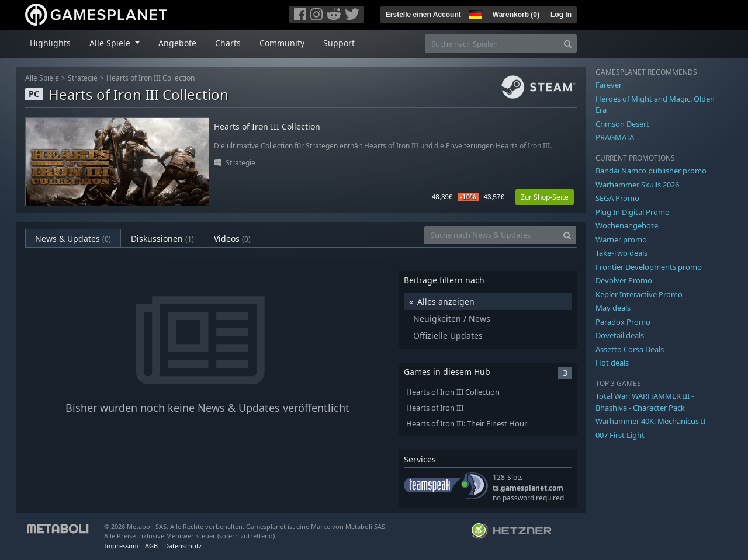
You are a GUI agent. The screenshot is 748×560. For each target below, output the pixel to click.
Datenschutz (183, 546)
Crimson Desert (622, 124)
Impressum (121, 546)
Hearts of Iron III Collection (150, 78)
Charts (228, 43)
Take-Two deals (621, 253)
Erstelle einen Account (423, 15)
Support (339, 43)
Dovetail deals (620, 335)
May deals (613, 308)
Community (282, 43)
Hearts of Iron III (435, 408)
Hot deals (612, 363)
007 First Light (620, 435)
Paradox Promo (623, 322)
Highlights (50, 43)
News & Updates (73, 239)
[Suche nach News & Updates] (491, 235)
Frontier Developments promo (649, 267)
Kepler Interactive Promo (639, 294)
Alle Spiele (42, 78)
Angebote (177, 43)
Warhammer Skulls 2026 (637, 185)
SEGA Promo (617, 198)
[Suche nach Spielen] (492, 44)
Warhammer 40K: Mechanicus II (650, 421)
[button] (474, 13)
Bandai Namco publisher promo (651, 171)
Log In (561, 15)
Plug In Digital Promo (633, 212)
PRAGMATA (615, 137)
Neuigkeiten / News (452, 319)
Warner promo (621, 239)
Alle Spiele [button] (111, 43)
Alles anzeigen (446, 302)
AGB (151, 546)
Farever (609, 85)
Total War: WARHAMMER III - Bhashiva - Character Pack (645, 402)
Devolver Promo (624, 280)
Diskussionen (162, 239)
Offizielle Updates (448, 335)
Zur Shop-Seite (545, 197)
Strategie (83, 78)
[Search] (568, 44)
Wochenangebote (627, 225)
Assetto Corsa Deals (630, 349)
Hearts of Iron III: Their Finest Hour (467, 424)
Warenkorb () (516, 15)
